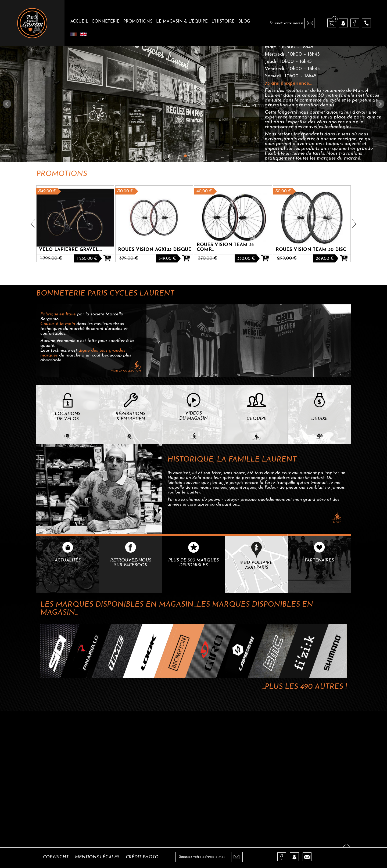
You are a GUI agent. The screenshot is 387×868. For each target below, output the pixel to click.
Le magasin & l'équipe (182, 22)
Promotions (138, 22)
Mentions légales (97, 857)
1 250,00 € (87, 259)
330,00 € (246, 259)
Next (380, 104)
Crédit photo (142, 857)
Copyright (56, 857)
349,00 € (167, 259)
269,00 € (325, 259)
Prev (7, 104)
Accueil (79, 22)
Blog (244, 22)
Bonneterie (106, 22)
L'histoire (223, 22)
